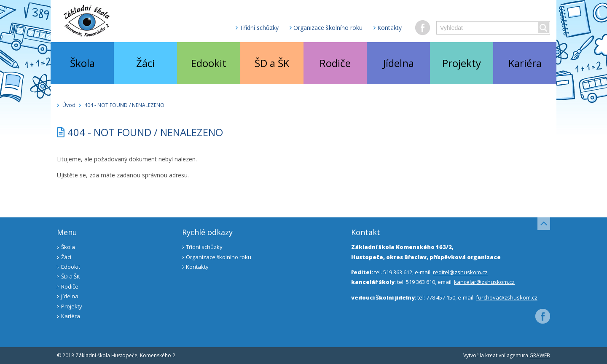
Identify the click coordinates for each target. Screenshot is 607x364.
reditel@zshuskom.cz (460, 272)
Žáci (145, 63)
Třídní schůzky (259, 28)
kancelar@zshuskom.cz (484, 282)
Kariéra (525, 63)
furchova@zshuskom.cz (507, 297)
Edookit (209, 63)
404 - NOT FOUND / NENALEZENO (124, 105)
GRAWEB (540, 355)
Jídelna (399, 63)
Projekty (462, 63)
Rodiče (335, 63)
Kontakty (389, 28)
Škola (82, 63)
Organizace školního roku (328, 28)
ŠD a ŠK (272, 63)
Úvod (69, 105)
